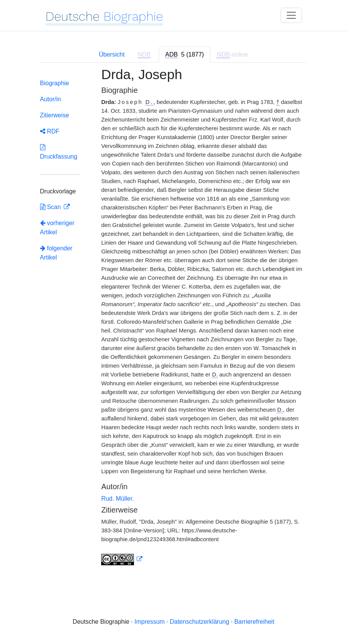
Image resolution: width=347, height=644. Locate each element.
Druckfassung (59, 152)
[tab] (185, 55)
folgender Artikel (56, 253)
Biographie (55, 83)
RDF (50, 131)
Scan (51, 207)
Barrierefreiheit (254, 622)
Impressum (149, 622)
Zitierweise (55, 115)
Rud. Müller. (117, 499)
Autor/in (51, 99)
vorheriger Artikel (57, 228)
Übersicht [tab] (112, 54)
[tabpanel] (174, 321)
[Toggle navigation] (291, 15)
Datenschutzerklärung (200, 622)
